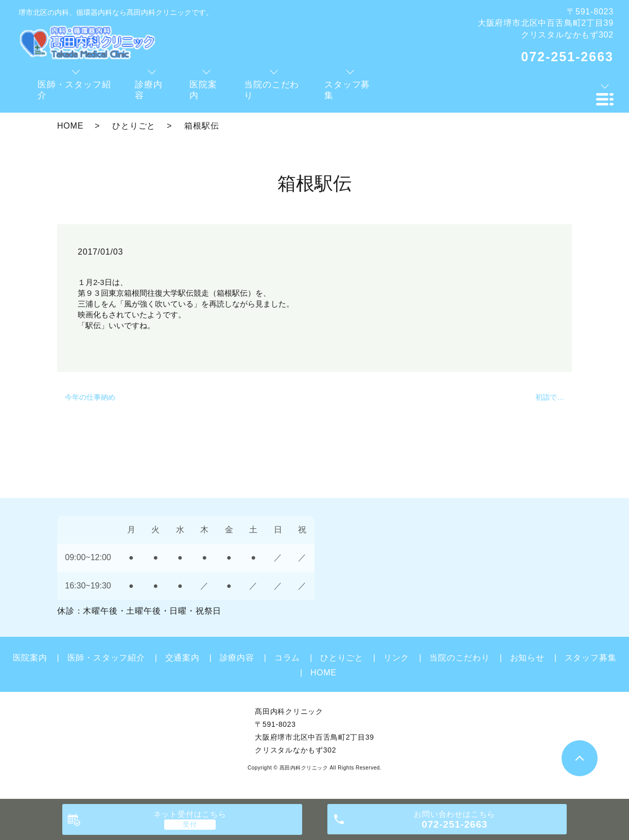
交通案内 (182, 658)
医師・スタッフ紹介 (106, 658)
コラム (287, 658)
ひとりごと (134, 126)
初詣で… (550, 397)
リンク (396, 658)
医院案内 (30, 658)
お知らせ (527, 658)
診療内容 (237, 658)
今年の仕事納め (90, 397)
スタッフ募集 (591, 658)
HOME (70, 126)
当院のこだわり (460, 658)
